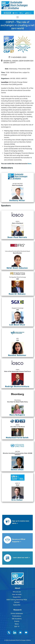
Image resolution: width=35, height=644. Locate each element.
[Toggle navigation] (17, 17)
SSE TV (17, 626)
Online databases (17, 613)
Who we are (17, 592)
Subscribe (17, 605)
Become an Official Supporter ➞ (19, 540)
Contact (17, 602)
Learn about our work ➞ (21, 558)
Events (17, 621)
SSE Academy (17, 619)
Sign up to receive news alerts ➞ (21, 522)
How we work (17, 594)
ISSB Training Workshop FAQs (17, 600)
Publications (17, 616)
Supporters (17, 597)
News (17, 624)
